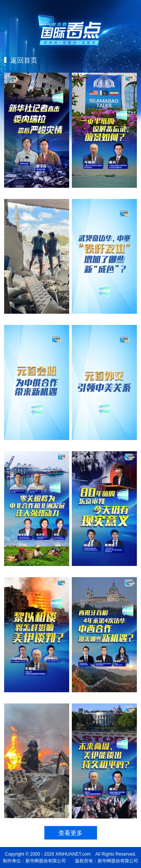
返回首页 (23, 60)
